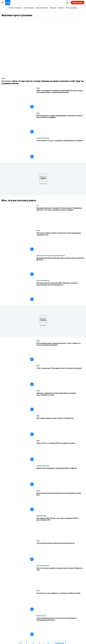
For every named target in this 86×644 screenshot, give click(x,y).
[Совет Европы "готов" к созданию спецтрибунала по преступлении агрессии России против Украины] (60, 150)
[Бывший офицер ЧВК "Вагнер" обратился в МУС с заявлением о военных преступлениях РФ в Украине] (60, 527)
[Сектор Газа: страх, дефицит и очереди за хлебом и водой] (60, 602)
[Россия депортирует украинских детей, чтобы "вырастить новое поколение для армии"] (60, 352)
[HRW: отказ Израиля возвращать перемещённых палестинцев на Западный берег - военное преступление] (60, 100)
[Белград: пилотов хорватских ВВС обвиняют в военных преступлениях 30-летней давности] (60, 292)
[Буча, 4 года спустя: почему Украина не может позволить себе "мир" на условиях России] (43, 82)
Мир (3, 78)
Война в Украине (15, 8)
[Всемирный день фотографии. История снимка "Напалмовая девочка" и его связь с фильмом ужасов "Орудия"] (60, 217)
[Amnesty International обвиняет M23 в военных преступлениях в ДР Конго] (60, 267)
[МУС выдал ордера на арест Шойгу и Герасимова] (60, 427)
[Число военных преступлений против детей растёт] (60, 552)
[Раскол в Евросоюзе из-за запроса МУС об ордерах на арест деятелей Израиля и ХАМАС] (60, 452)
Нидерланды (42, 516)
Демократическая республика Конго (51, 255)
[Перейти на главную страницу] (8, 3)
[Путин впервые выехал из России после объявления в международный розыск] (60, 627)
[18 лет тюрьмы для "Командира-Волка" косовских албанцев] (60, 377)
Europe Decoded (43, 566)
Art (38, 205)
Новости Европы (43, 138)
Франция (53, 8)
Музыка (61, 8)
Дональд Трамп (42, 8)
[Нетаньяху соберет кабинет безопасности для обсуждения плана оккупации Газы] (60, 242)
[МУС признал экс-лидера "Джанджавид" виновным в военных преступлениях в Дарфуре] (60, 125)
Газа (38, 591)
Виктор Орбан (72, 8)
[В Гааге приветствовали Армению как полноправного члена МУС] (60, 502)
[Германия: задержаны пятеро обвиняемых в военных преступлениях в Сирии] (60, 402)
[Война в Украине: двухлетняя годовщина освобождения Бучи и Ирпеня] (60, 477)
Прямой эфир (78, 3)
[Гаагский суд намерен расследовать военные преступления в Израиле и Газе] (60, 577)
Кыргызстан (41, 616)
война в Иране (29, 8)
